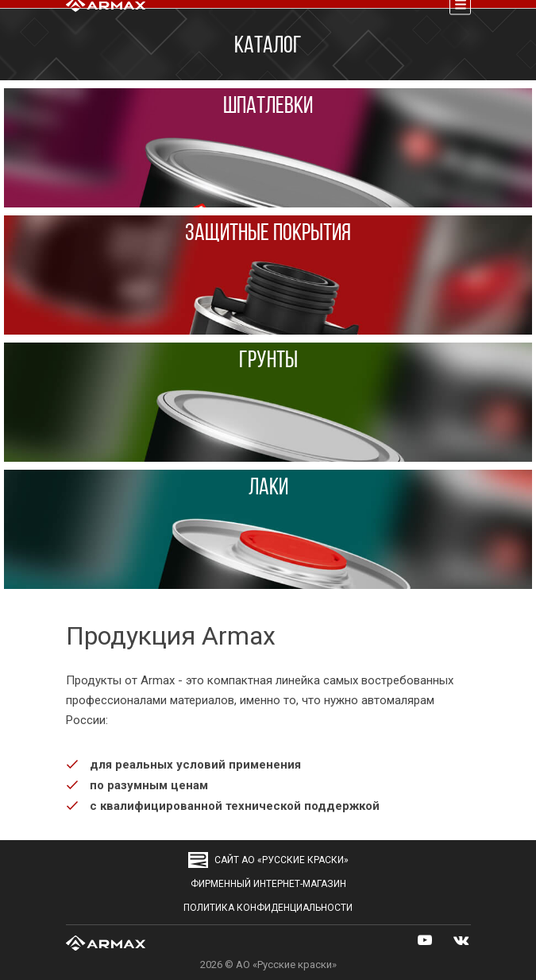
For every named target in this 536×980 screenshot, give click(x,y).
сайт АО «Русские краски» (268, 860)
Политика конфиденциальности (268, 908)
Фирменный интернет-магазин (268, 884)
